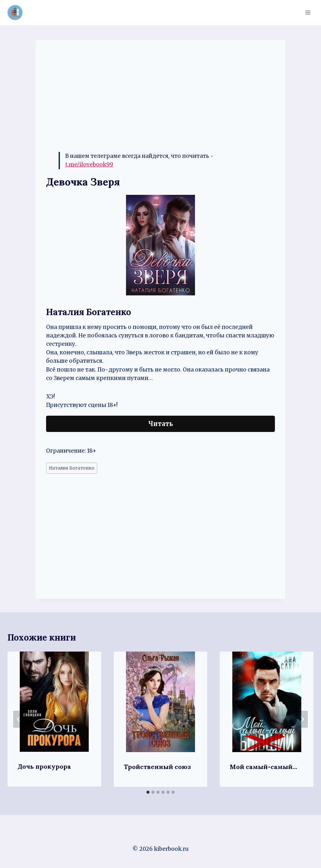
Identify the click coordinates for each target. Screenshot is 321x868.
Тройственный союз (157, 767)
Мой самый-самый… (263, 767)
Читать (161, 424)
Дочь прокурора (44, 766)
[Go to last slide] (19, 719)
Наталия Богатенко (72, 468)
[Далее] (302, 719)
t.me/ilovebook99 (89, 164)
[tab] (148, 792)
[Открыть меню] (308, 12)
